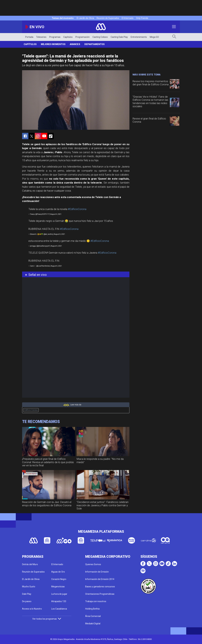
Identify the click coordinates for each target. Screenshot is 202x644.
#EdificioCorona (77, 209)
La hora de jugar (59, 594)
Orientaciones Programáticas (100, 594)
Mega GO (154, 37)
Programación (83, 37)
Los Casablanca (59, 609)
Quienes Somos (93, 564)
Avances (75, 44)
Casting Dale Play (119, 37)
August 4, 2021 (56, 214)
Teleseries (41, 37)
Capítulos (68, 37)
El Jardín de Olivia (85, 18)
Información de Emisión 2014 (100, 579)
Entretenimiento (139, 37)
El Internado (128, 18)
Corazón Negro (59, 579)
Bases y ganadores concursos (100, 587)
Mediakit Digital (93, 624)
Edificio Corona (31, 410)
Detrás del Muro (30, 564)
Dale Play (27, 594)
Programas (55, 37)
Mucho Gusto (29, 587)
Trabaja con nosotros (96, 601)
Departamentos (95, 44)
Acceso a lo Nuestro (32, 609)
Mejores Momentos (53, 44)
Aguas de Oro (58, 572)
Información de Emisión (97, 572)
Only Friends (142, 18)
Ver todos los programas (47, 619)
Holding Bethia (92, 609)
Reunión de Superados (108, 18)
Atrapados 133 (59, 601)
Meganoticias (58, 587)
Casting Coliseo (100, 37)
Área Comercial (93, 616)
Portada (29, 37)
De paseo (27, 601)
